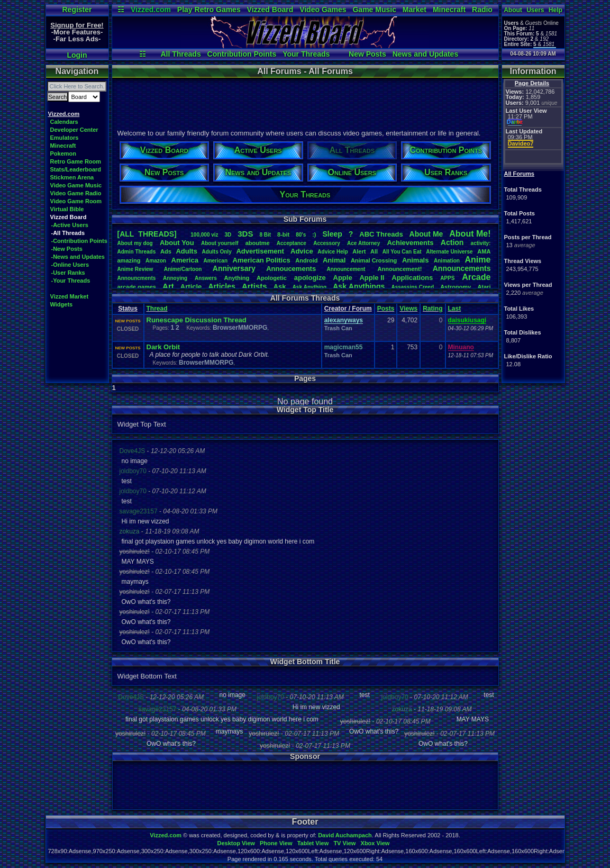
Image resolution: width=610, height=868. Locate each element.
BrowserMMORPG (240, 328)
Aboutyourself (220, 243)
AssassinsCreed (412, 287)
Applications (412, 278)
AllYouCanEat (402, 252)
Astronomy (456, 287)
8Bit (265, 235)
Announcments (137, 278)
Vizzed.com (151, 10)
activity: (481, 243)
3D (228, 235)
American (215, 261)
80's (301, 235)
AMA (484, 251)
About (513, 10)
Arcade (476, 277)
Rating (433, 309)
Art (168, 286)
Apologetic (272, 278)
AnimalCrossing (374, 260)
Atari (484, 287)
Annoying (175, 278)
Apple (343, 278)
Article (191, 287)
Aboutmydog (135, 243)
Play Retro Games (209, 10)
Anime (477, 260)
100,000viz (204, 235)
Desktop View (236, 843)
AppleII (372, 278)
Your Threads (306, 54)
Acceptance (292, 243)
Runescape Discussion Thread (197, 320)
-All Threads (68, 233)
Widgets (62, 304)
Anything (237, 278)
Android (306, 260)
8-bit (283, 234)
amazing (129, 260)
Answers (206, 278)
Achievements (410, 243)
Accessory (327, 243)
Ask (280, 287)
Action (452, 242)
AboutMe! (470, 234)
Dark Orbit (163, 347)
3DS (245, 234)
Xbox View (375, 843)
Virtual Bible (67, 209)
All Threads (180, 54)
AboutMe (426, 234)
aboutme (258, 243)
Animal (334, 260)
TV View (344, 843)
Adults (186, 251)
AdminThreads (137, 252)
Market (415, 10)
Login (77, 55)
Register (77, 10)
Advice (302, 251)
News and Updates (425, 54)
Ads (166, 251)
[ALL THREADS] (147, 234)
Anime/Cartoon (183, 269)
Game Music (374, 10)
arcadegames (137, 287)
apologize (310, 278)
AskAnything (309, 287)
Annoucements (291, 269)
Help (556, 10)
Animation (447, 261)
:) (314, 234)
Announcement (347, 269)
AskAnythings (359, 286)
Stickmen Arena (72, 177)
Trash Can (338, 328)
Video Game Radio (76, 193)
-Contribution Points (79, 241)
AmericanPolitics (262, 260)
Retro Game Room (76, 161)
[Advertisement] (305, 102)
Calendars (64, 122)
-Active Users (70, 225)
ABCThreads (381, 234)
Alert (359, 251)
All (374, 251)
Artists (254, 286)
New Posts (367, 54)
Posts (386, 309)
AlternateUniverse (449, 252)
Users (535, 10)
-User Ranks (68, 273)
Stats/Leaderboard (76, 169)
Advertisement (261, 251)
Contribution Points (242, 54)
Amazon (156, 261)
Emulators (65, 138)
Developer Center (74, 130)
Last (455, 309)
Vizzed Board (270, 10)
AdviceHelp (333, 252)
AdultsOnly (217, 252)
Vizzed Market (70, 296)
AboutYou (177, 243)
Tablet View (313, 843)
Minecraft (449, 10)
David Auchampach (345, 835)
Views (408, 309)
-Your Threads (71, 281)
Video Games (323, 10)
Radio (482, 10)
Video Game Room (76, 201)
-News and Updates (78, 257)
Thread (157, 309)
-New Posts (67, 249)
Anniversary (234, 268)
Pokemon (63, 153)
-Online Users (70, 265)
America (185, 260)
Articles (221, 286)
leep (332, 234)
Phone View (276, 843)
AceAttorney (363, 243)
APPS (447, 278)
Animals (416, 260)
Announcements (462, 268)
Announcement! (400, 269)
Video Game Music (76, 185)
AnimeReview (135, 269)
